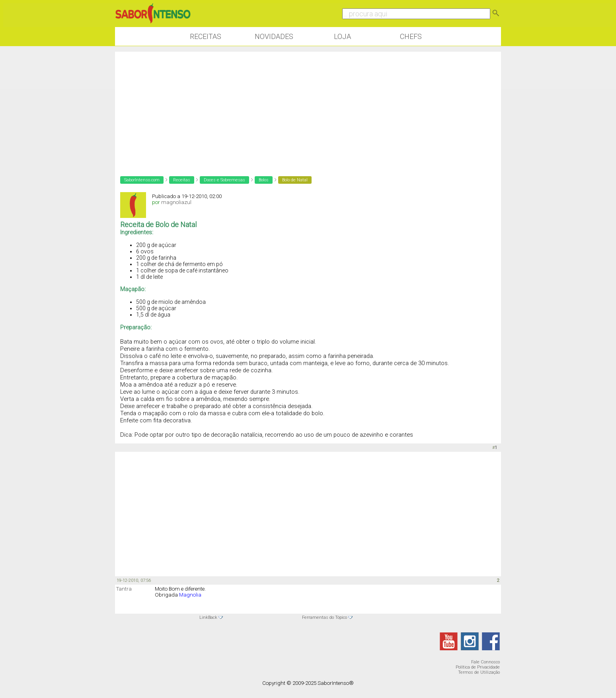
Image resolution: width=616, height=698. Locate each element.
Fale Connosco (485, 662)
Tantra (124, 589)
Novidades (274, 36)
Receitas (206, 36)
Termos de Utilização (479, 672)
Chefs (411, 36)
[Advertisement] (308, 107)
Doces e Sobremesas (224, 180)
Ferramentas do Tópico (325, 617)
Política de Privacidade (478, 667)
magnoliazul (176, 202)
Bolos (264, 180)
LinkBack (208, 617)
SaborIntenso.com (142, 180)
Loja (342, 36)
